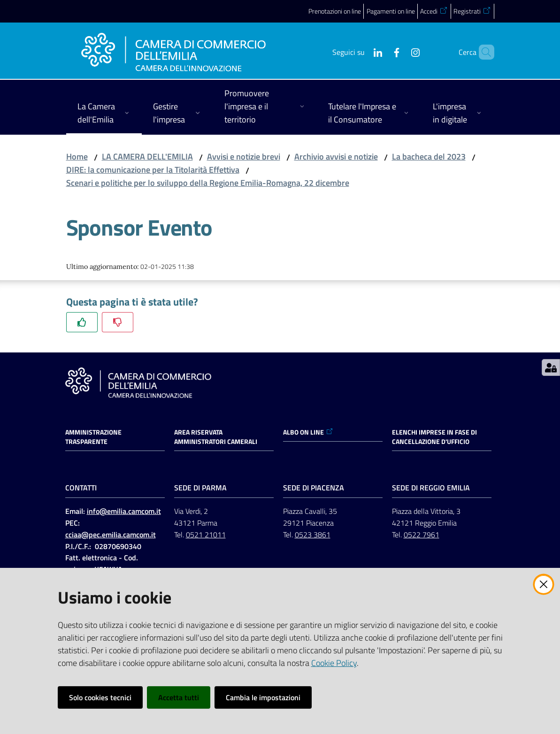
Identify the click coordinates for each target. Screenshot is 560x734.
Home (77, 157)
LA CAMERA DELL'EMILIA (147, 157)
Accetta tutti (179, 697)
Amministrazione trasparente (93, 437)
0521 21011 (206, 535)
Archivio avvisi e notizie (336, 157)
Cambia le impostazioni (263, 697)
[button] (483, 52)
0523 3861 (313, 535)
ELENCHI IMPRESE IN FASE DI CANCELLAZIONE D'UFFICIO (434, 437)
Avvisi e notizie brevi (244, 157)
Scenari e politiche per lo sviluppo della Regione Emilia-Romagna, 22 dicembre (208, 183)
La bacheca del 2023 (429, 157)
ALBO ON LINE (308, 432)
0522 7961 (422, 535)
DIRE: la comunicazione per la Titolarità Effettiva (153, 170)
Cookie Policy (334, 663)
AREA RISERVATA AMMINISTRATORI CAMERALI (216, 437)
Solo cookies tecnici (100, 697)
